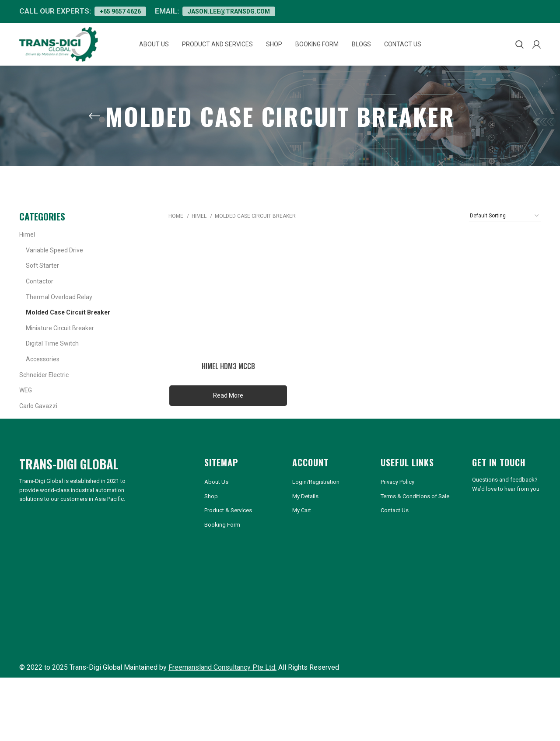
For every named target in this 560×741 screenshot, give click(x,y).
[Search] (520, 50)
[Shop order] (505, 225)
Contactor (40, 291)
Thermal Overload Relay (59, 306)
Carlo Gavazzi (38, 415)
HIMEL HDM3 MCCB (227, 376)
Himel (27, 244)
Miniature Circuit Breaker (60, 337)
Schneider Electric (44, 384)
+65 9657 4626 (126, 12)
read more (227, 405)
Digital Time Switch (52, 353)
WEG (26, 400)
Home (177, 226)
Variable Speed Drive (54, 259)
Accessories (43, 369)
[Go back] (94, 125)
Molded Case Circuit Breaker (68, 322)
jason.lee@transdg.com (248, 12)
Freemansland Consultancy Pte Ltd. (222, 694)
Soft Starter (42, 275)
